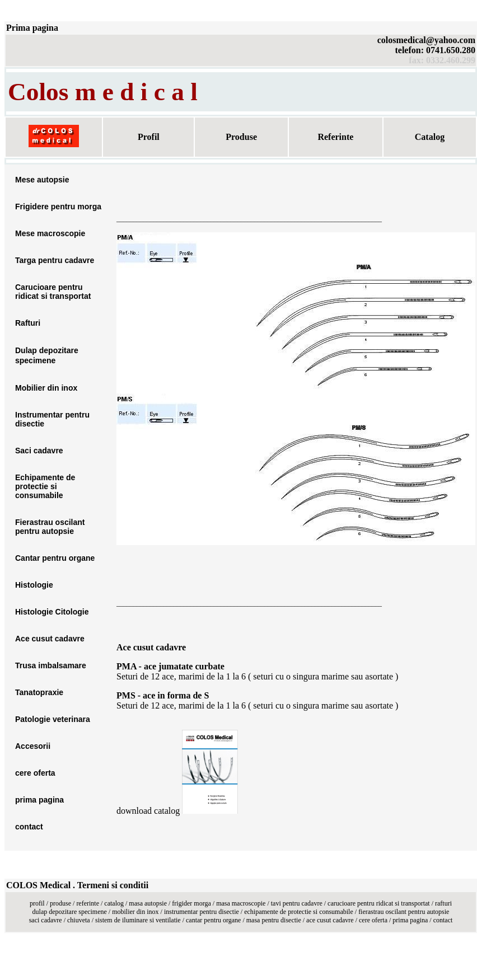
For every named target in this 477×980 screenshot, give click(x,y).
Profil (149, 137)
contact (443, 920)
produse (60, 903)
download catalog (149, 811)
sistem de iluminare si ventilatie (138, 920)
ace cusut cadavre (330, 920)
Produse (241, 137)
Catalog (430, 137)
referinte (88, 903)
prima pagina (410, 920)
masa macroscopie (241, 903)
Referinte (335, 137)
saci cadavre (46, 920)
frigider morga (191, 903)
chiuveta (79, 920)
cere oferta (373, 920)
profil (37, 903)
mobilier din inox (135, 912)
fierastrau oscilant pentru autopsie (404, 912)
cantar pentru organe (213, 920)
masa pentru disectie (274, 920)
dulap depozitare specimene (70, 912)
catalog (114, 903)
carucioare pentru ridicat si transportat (379, 903)
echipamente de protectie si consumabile (299, 912)
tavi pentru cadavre (297, 903)
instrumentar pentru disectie (202, 912)
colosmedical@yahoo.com (426, 40)
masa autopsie (148, 903)
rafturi (443, 903)
